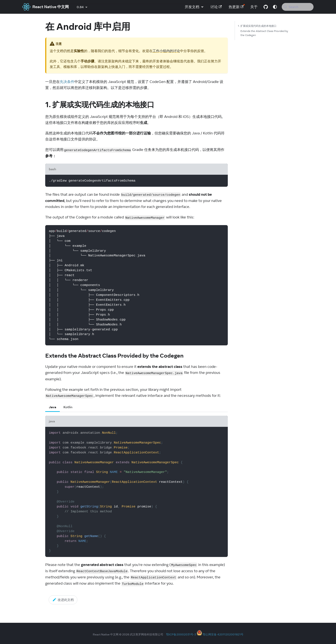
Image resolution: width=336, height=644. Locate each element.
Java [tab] (52, 407)
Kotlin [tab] (68, 407)
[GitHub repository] (264, 7)
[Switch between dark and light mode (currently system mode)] (273, 7)
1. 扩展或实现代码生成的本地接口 (257, 26)
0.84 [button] (80, 7)
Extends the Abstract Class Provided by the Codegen (264, 33)
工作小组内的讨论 (166, 51)
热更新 (235, 7)
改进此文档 (63, 600)
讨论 (215, 7)
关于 (252, 7)
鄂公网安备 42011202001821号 (223, 634)
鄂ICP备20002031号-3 (181, 634)
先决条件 (67, 82)
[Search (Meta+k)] (297, 7)
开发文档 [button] (190, 7)
